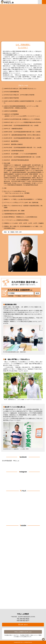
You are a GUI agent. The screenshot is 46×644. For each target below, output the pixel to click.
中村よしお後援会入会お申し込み (23, 632)
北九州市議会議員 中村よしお (11, 461)
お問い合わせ (24, 625)
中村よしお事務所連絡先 (40, 2)
